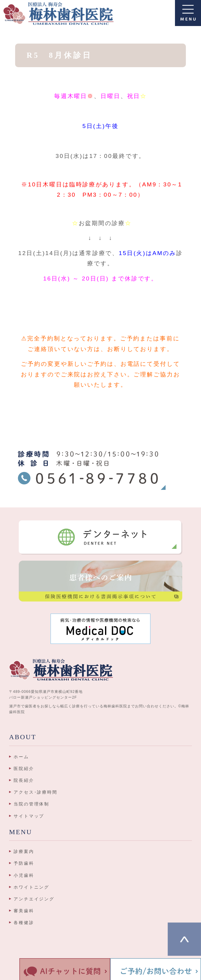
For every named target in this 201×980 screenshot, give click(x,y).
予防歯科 (24, 863)
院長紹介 (24, 780)
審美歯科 (24, 911)
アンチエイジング (34, 899)
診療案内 (24, 851)
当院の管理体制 (31, 804)
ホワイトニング (31, 887)
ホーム (21, 757)
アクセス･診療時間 (36, 792)
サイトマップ (29, 816)
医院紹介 (24, 769)
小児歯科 (24, 875)
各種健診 (24, 923)
